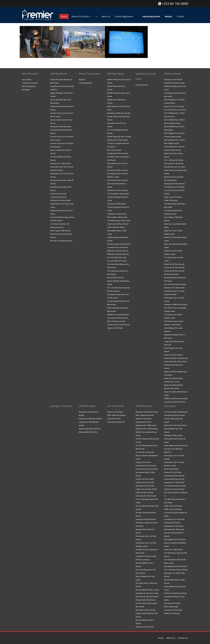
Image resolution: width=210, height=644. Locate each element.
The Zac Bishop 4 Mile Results (118, 192)
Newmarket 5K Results (172, 601)
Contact (181, 16)
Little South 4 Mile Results (116, 202)
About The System (81, 16)
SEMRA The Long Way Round (118, 313)
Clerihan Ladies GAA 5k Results (119, 242)
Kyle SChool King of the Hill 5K (175, 108)
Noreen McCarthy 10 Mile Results (176, 356)
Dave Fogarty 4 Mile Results (60, 229)
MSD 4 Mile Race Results (116, 319)
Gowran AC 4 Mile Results (173, 548)
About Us (106, 16)
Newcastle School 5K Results (61, 125)
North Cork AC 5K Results (173, 353)
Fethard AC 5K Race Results (61, 199)
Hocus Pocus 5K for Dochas (174, 105)
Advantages (26, 88)
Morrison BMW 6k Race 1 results (147, 588)
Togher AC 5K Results (115, 326)
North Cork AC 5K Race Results (147, 595)
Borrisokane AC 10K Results (174, 528)
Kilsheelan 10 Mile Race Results (119, 111)
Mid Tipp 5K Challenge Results (61, 239)
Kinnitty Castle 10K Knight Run (90, 427)
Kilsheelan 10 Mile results (173, 434)
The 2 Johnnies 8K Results (174, 158)
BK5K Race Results (143, 558)
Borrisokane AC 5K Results (174, 162)
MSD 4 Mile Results (171, 605)
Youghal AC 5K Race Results (118, 152)
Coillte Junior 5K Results (173, 195)
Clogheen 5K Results (143, 460)
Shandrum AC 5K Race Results (118, 323)
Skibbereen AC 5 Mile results (146, 423)
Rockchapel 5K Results (116, 276)
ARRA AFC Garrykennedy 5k (117, 249)
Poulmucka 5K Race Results (117, 168)
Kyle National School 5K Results (176, 564)
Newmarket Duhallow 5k (116, 420)
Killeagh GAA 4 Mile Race (88, 430)
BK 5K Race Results (171, 272)
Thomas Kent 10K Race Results (176, 591)
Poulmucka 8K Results (58, 192)
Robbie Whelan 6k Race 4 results (119, 135)
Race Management (29, 84)
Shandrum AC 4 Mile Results (61, 162)
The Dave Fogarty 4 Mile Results (176, 410)
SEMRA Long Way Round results (176, 397)
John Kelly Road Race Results (175, 282)
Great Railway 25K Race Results (176, 444)
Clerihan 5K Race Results (145, 477)
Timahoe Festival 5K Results (174, 487)
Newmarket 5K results (143, 420)
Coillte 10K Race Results (116, 225)
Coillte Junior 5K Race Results (146, 487)
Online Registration (124, 16)
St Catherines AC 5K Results (117, 246)
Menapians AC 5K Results (145, 484)
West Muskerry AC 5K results (174, 165)
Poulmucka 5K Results (58, 195)
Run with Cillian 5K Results (117, 259)
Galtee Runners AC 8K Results (147, 467)
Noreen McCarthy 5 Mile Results (176, 360)
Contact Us (183, 638)
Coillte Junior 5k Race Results (118, 222)
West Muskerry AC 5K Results (175, 538)
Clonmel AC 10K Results (173, 470)
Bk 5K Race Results (114, 148)
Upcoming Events (142, 83)
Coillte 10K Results (171, 199)
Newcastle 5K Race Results (146, 608)
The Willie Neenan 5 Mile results (119, 219)
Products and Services (30, 81)
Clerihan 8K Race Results (145, 481)
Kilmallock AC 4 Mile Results (174, 481)
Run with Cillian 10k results (117, 256)
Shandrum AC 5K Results (173, 78)
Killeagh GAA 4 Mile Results (146, 598)
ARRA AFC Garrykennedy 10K (118, 252)
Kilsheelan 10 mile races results (147, 591)
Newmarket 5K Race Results (117, 316)
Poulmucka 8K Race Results (117, 178)
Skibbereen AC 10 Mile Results (147, 427)
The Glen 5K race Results (145, 450)
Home (64, 16)
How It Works (27, 78)
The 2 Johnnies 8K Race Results (176, 568)
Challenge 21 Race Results (117, 212)
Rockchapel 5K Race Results (174, 182)
